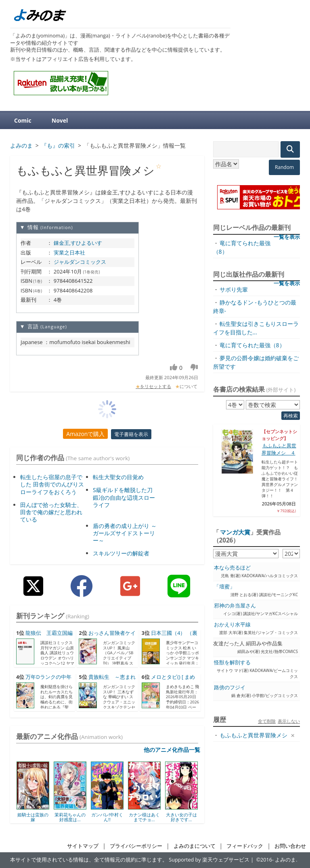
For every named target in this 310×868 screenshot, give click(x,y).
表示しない (289, 721)
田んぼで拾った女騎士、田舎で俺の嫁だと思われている (51, 512)
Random (284, 167)
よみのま (285, 860)
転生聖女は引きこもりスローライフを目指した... (256, 328)
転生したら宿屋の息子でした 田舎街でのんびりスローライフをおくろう (52, 484)
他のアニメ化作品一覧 (172, 750)
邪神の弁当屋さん (235, 606)
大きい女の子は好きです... (181, 817)
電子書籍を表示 (131, 434)
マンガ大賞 (235, 532)
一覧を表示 (287, 237)
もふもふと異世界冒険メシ (253, 735)
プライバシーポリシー (136, 846)
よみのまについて (195, 846)
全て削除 (267, 721)
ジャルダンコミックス (80, 262)
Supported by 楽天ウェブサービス (209, 860)
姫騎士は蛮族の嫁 (33, 817)
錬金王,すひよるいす (78, 243)
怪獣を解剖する (232, 662)
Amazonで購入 (85, 434)
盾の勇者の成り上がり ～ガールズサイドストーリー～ (125, 533)
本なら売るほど (232, 568)
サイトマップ (83, 846)
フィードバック (245, 846)
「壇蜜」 (224, 587)
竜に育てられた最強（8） (252, 345)
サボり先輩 (234, 289)
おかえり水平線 (232, 625)
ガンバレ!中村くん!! (107, 817)
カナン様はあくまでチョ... (144, 817)
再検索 (291, 416)
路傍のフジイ (230, 688)
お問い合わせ (290, 846)
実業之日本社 (69, 252)
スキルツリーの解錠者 (121, 553)
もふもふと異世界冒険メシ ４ (279, 449)
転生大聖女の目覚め (118, 477)
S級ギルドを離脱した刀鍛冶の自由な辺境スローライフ (124, 497)
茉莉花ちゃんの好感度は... (70, 817)
